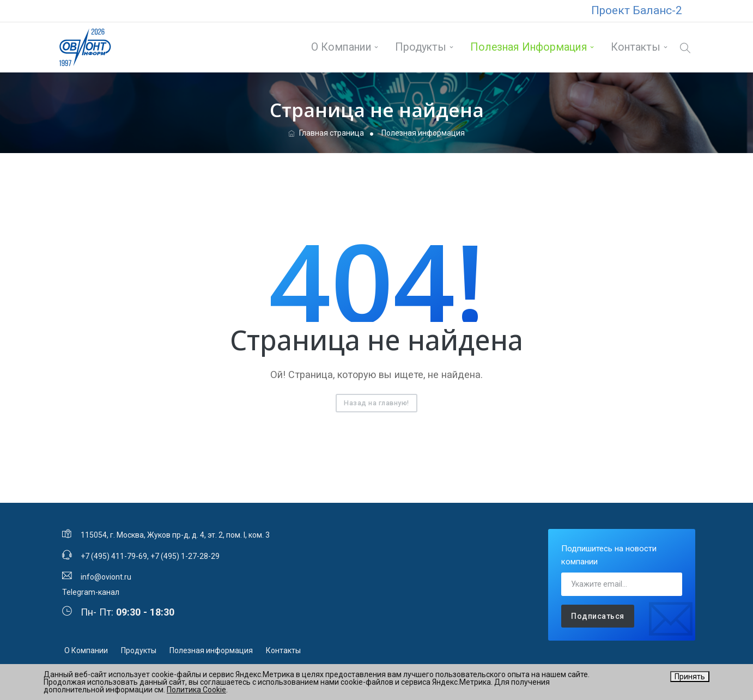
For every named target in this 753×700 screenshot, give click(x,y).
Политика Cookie (196, 690)
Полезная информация (529, 47)
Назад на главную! (377, 403)
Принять (690, 677)
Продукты (421, 47)
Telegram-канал (91, 592)
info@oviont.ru (106, 577)
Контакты (636, 47)
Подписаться (598, 616)
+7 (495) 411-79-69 (114, 556)
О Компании (341, 47)
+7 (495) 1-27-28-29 (185, 556)
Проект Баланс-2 (637, 10)
